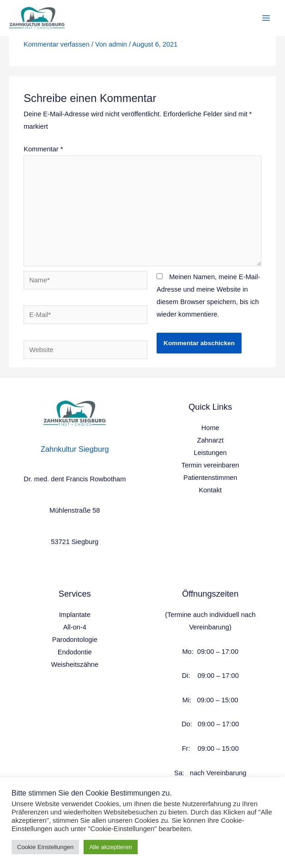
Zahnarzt (210, 440)
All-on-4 (75, 627)
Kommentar (43, 149)
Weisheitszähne (75, 664)
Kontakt (210, 490)
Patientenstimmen (210, 478)
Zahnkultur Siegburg (75, 449)
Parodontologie (75, 640)
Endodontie (75, 652)
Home (210, 428)
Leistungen (210, 453)
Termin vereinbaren (210, 465)
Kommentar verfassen (57, 44)
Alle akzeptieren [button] (111, 847)
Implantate (75, 615)
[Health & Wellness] (37, 18)
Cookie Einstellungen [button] (45, 847)
